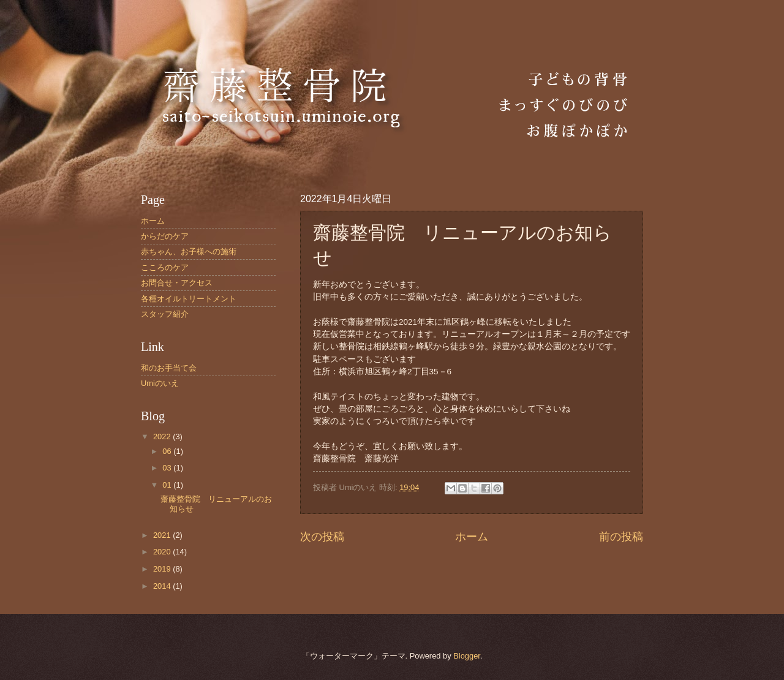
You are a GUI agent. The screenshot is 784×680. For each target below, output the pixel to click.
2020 (163, 552)
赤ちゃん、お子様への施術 (189, 251)
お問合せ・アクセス (177, 283)
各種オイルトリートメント (189, 299)
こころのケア (165, 267)
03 (168, 468)
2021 (163, 535)
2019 (163, 569)
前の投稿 (621, 537)
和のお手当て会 (169, 368)
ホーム (472, 537)
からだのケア (165, 236)
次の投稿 (322, 537)
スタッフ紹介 (165, 314)
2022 (163, 436)
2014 (163, 586)
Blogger (467, 656)
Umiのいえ (160, 383)
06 (168, 451)
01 (168, 485)
